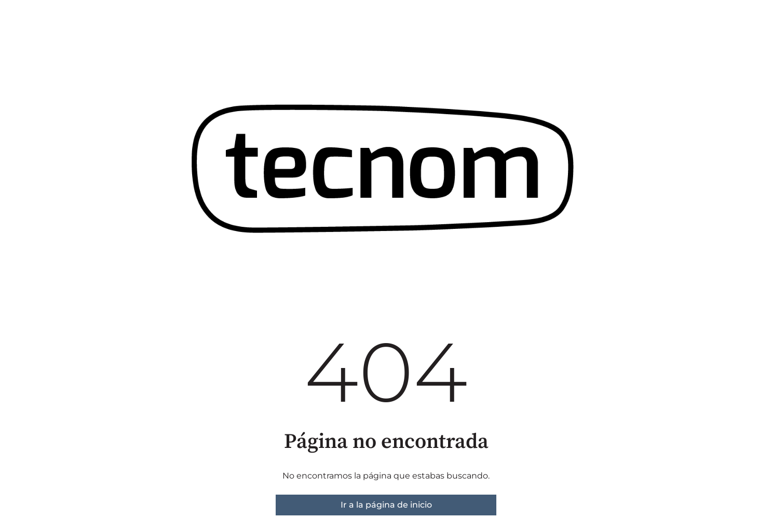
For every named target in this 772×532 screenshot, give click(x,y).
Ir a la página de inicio (386, 505)
